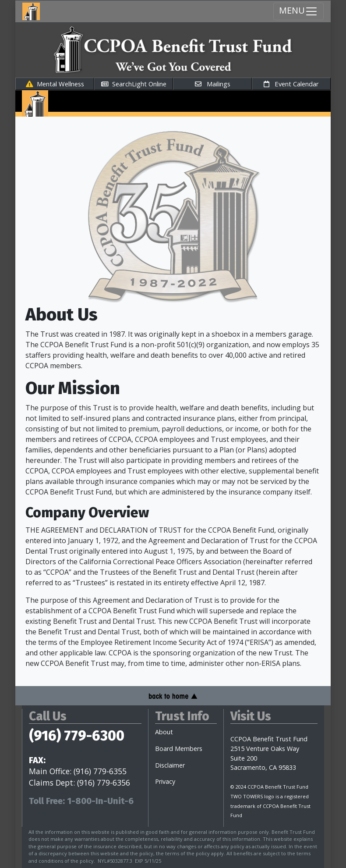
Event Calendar (291, 84)
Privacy (165, 781)
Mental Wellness (55, 84)
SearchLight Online (134, 84)
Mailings (213, 84)
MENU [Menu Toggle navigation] (298, 11)
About (164, 732)
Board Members (179, 749)
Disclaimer (170, 765)
